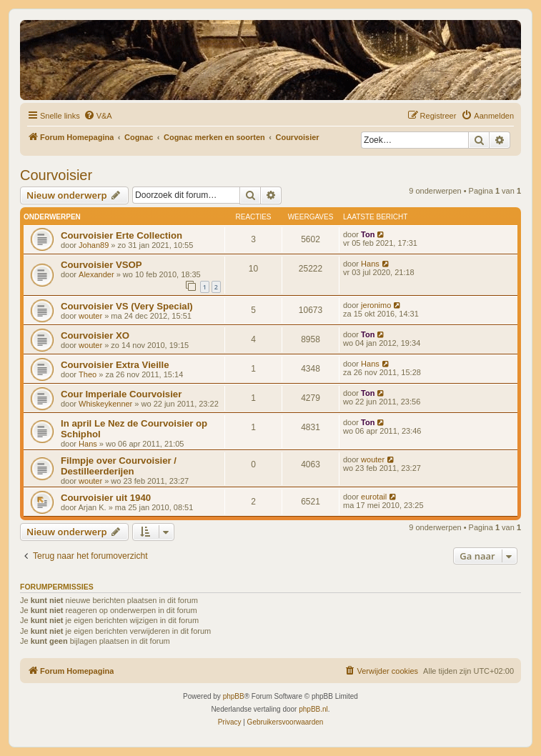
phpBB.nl (313, 709)
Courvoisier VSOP (101, 265)
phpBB (234, 696)
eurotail (374, 497)
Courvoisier (56, 175)
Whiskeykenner (105, 404)
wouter (90, 316)
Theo (88, 374)
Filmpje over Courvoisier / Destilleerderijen (119, 466)
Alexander (96, 274)
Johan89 (94, 245)
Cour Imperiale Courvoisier (121, 394)
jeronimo (376, 305)
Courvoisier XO (95, 335)
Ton (368, 234)
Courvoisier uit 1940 (106, 498)
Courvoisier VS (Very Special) (127, 306)
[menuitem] (98, 116)
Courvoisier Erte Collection (121, 235)
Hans (370, 264)
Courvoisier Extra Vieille (115, 365)
